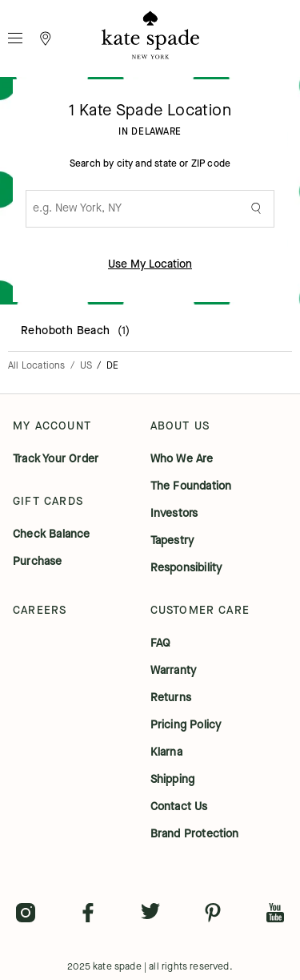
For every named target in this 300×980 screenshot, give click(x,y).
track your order (56, 459)
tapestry (172, 541)
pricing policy (186, 725)
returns (171, 698)
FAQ (161, 643)
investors (174, 514)
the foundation (191, 486)
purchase (38, 562)
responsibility (186, 568)
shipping (173, 780)
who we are (182, 459)
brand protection (195, 834)
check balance (52, 534)
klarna (166, 752)
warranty (174, 671)
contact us (179, 807)
